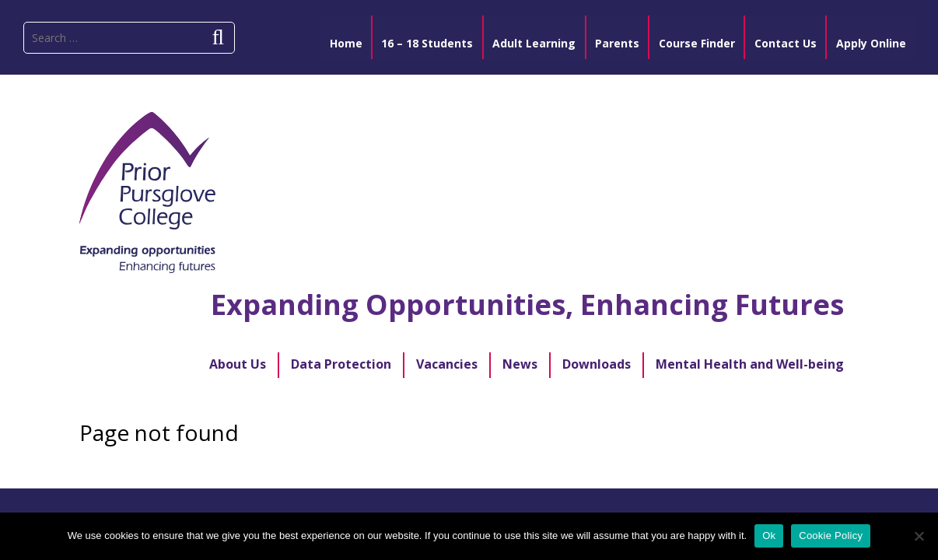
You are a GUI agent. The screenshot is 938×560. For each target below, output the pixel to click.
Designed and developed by (450, 472)
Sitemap (361, 406)
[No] (919, 536)
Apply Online (272, 406)
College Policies (658, 406)
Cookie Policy (831, 535)
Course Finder (455, 406)
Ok (769, 535)
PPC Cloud (554, 406)
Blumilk (539, 472)
